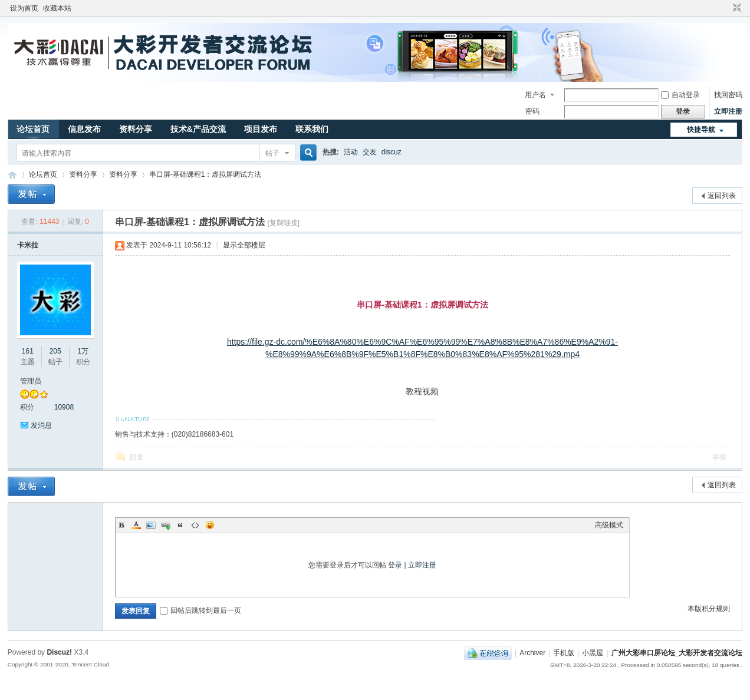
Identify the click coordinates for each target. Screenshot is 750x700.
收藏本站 (57, 8)
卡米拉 (28, 245)
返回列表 (722, 196)
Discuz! (59, 652)
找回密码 (728, 95)
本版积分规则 (709, 609)
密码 (532, 111)
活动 (351, 152)
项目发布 (261, 129)
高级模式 (609, 525)
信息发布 (84, 129)
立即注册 (728, 111)
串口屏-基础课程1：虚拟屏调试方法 (205, 174)
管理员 (31, 381)
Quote (180, 525)
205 (55, 351)
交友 (370, 152)
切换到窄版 (736, 8)
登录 (395, 565)
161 (28, 351)
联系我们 (312, 129)
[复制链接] (283, 223)
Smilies (210, 525)
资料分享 (136, 129)
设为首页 (24, 8)
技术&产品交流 (198, 129)
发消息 (41, 425)
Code (195, 525)
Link (166, 525)
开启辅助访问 (726, 8)
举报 (719, 457)
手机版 (564, 653)
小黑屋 (593, 653)
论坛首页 (33, 129)
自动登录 (680, 95)
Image (151, 525)
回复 (137, 457)
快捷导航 (701, 130)
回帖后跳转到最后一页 (200, 610)
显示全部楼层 (244, 245)
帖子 (272, 153)
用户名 (535, 95)
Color (136, 525)
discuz (392, 152)
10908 (64, 407)
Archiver (532, 653)
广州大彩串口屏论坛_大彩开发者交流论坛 (12, 175)
